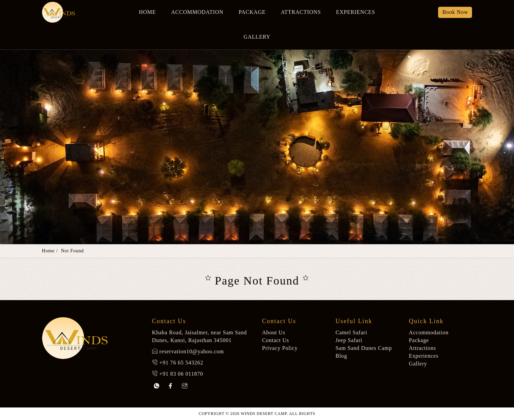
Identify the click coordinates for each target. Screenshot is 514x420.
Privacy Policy (280, 348)
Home (147, 12)
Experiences (356, 12)
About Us (274, 332)
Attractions (301, 12)
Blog (341, 356)
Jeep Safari (349, 340)
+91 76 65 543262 (181, 363)
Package (252, 12)
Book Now (455, 12)
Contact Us (276, 340)
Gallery (257, 37)
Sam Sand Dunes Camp (364, 348)
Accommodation (197, 12)
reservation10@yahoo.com (192, 351)
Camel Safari (351, 332)
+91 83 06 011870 (181, 374)
